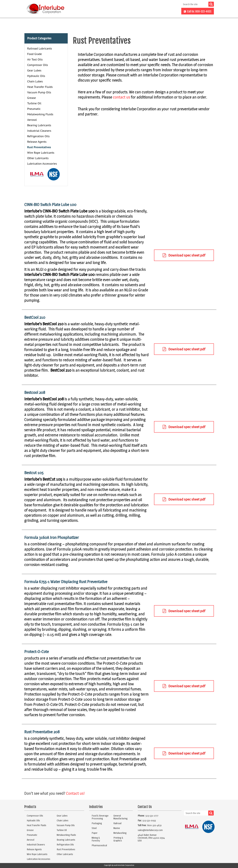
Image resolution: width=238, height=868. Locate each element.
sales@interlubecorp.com (150, 830)
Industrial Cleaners (39, 131)
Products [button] (103, 11)
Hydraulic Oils (36, 76)
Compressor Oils (38, 65)
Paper (95, 833)
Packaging (97, 823)
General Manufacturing (120, 817)
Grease (32, 98)
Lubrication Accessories (42, 164)
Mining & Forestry (96, 839)
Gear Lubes (34, 70)
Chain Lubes (35, 81)
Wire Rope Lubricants (41, 153)
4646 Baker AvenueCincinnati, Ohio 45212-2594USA (151, 838)
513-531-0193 (149, 820)
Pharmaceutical (99, 845)
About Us (143, 11)
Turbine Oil (34, 103)
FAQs (158, 11)
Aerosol (32, 120)
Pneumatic (34, 109)
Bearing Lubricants (39, 125)
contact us (121, 97)
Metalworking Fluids (40, 114)
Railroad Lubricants (40, 48)
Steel (94, 828)
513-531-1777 (152, 816)
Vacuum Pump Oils (39, 92)
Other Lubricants (38, 158)
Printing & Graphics (118, 839)
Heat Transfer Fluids (40, 87)
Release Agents (37, 142)
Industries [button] (123, 11)
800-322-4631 (155, 825)
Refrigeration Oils (39, 136)
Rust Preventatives (39, 147)
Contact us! (75, 793)
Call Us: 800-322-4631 (198, 11)
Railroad (117, 823)
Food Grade (35, 54)
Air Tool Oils (35, 59)
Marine (117, 828)
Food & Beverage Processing (100, 817)
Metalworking (120, 833)
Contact (173, 11)
